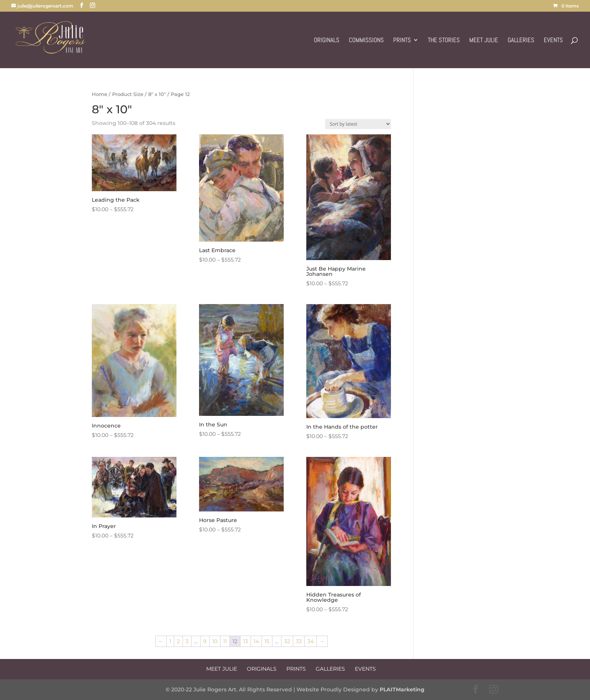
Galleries (521, 41)
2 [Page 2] (178, 641)
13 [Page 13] (246, 641)
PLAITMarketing (402, 689)
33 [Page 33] (299, 641)
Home (100, 94)
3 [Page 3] (187, 641)
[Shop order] (358, 124)
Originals (327, 41)
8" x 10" (157, 94)
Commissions (366, 41)
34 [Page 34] (311, 641)
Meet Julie (484, 41)
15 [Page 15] (267, 641)
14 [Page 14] (256, 641)
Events (553, 41)
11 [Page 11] (225, 641)
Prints (402, 41)
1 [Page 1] (170, 641)
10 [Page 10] (215, 641)
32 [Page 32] (287, 641)
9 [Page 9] (205, 641)
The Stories (444, 41)
